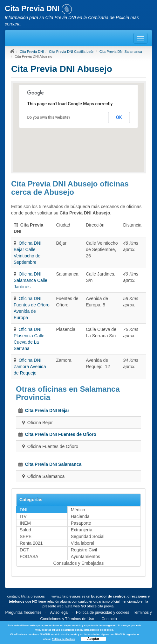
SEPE (26, 536)
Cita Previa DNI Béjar (47, 410)
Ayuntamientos (85, 556)
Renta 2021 (31, 543)
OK (119, 117)
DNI (24, 510)
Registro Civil (84, 550)
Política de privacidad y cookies (102, 612)
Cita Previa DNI (32, 52)
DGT (24, 550)
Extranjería (82, 530)
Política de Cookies (63, 639)
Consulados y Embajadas (79, 563)
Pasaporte (81, 523)
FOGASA (29, 556)
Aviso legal (59, 612)
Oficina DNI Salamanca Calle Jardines (31, 280)
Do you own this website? (49, 117)
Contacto (109, 619)
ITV (23, 516)
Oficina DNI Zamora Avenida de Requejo (30, 367)
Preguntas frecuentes (24, 612)
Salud (25, 530)
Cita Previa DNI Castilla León (72, 52)
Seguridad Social (88, 536)
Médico (78, 510)
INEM (25, 523)
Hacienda (80, 516)
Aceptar (93, 639)
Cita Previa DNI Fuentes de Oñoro (61, 434)
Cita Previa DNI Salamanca (121, 52)
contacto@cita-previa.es (26, 596)
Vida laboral (83, 543)
